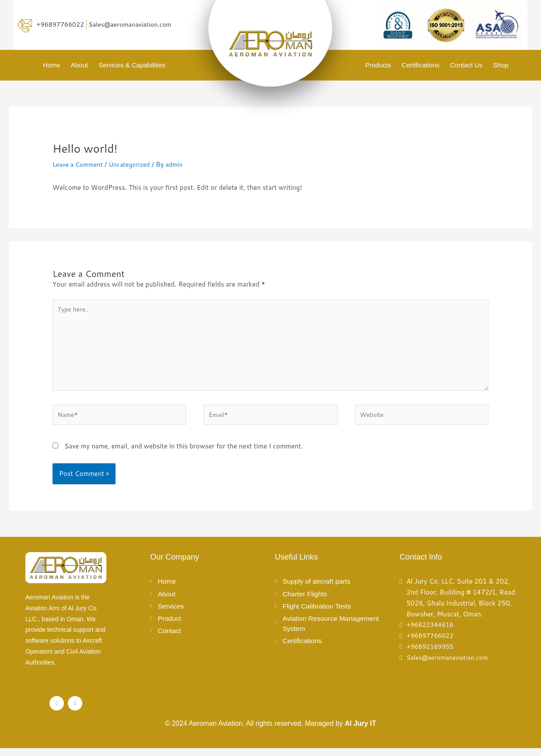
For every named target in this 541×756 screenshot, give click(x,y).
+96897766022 (61, 24)
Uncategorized (134, 164)
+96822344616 (431, 632)
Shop (501, 65)
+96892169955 (431, 654)
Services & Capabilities (132, 65)
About (79, 65)
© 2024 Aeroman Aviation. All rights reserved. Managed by (270, 731)
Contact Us (466, 65)
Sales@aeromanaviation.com (135, 24)
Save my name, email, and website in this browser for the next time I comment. (184, 453)
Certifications (421, 65)
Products (378, 65)
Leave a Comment (79, 164)
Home (52, 65)
